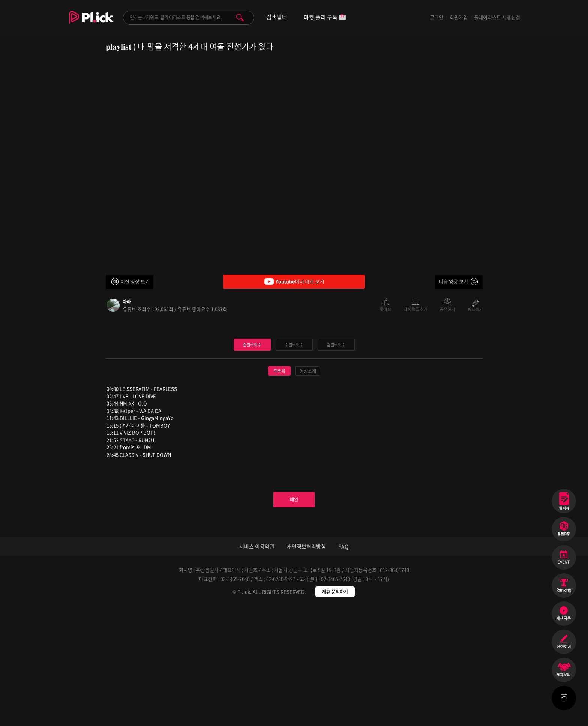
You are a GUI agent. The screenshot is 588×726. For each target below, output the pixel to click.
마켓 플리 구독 (325, 18)
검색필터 (277, 17)
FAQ (343, 666)
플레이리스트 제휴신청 (497, 17)
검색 (240, 18)
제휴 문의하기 (335, 711)
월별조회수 (336, 458)
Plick (91, 23)
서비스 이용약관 (257, 666)
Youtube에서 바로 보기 (294, 282)
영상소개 (308, 484)
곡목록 (279, 484)
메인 (294, 616)
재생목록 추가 (415, 309)
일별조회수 (252, 458)
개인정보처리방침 (306, 666)
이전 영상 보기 (135, 281)
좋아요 (385, 309)
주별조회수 (294, 458)
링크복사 (475, 309)
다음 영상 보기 (453, 281)
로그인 (436, 17)
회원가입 (459, 17)
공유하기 (447, 309)
